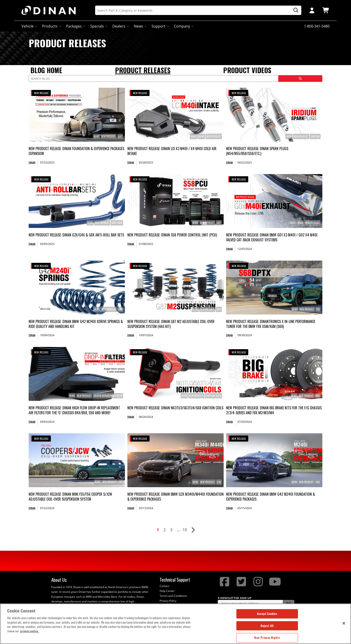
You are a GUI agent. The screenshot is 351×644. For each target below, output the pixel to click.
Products (51, 26)
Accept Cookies (267, 614)
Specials (98, 26)
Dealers (120, 26)
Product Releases (143, 70)
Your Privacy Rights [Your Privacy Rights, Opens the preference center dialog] (267, 638)
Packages (75, 26)
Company (183, 26)
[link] (77, 115)
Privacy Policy (168, 601)
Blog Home (46, 70)
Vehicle (29, 26)
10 (185, 530)
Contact (164, 586)
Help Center (167, 591)
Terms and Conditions (173, 596)
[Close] (344, 623)
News (140, 26)
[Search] (198, 10)
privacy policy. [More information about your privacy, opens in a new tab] (30, 631)
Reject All (267, 626)
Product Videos (247, 70)
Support (160, 26)
